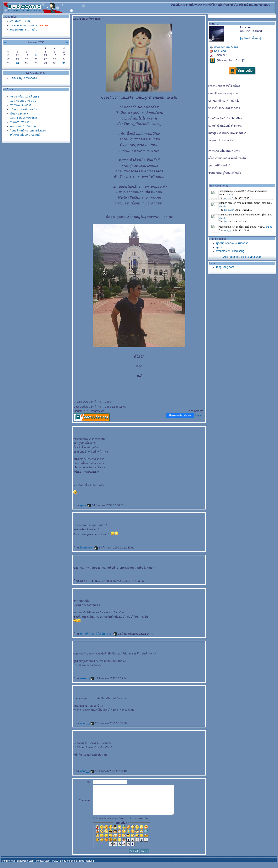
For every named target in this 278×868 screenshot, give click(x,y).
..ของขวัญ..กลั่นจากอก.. (24, 78)
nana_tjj (87, 678)
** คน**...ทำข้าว (20, 122)
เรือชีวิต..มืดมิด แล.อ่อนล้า (26, 135)
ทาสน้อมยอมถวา (21, 105)
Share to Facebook (180, 415)
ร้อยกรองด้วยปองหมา (24, 25)
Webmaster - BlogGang (230, 251)
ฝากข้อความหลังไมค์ (224, 47)
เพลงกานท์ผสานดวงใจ (24, 30)
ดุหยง (86, 505)
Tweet (198, 415)
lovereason (89, 548)
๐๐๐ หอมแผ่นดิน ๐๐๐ (23, 101)
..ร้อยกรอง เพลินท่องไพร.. (25, 109)
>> (67, 42)
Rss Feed (218, 51)
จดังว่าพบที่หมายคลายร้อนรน (28, 131)
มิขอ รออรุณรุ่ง (19, 114)
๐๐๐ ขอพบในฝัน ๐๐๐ (23, 126)
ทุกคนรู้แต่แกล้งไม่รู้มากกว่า (99, 634)
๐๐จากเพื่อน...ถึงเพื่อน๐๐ (25, 97)
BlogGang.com (225, 267)
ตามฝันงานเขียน (20, 21)
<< (5, 42)
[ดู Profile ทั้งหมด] (250, 38)
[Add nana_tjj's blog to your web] (242, 257)
